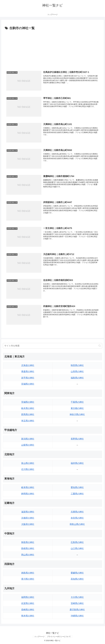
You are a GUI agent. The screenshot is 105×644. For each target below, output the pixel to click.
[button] (100, 346)
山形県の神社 (77, 372)
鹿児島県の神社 (77, 610)
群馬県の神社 (28, 414)
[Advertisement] (52, 49)
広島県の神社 (77, 542)
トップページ (39, 637)
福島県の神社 (77, 378)
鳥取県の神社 (28, 542)
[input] (52, 346)
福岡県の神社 (28, 597)
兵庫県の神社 (77, 512)
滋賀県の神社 (28, 512)
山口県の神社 (77, 548)
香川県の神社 (28, 579)
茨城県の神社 (28, 402)
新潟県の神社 (28, 439)
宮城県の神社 (28, 384)
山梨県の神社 (28, 445)
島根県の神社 (28, 548)
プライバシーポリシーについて (59, 637)
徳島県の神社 (28, 573)
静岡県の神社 (28, 494)
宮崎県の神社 (77, 603)
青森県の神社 (28, 372)
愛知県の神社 (77, 487)
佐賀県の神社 (28, 603)
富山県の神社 (28, 463)
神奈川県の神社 (77, 414)
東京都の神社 (77, 408)
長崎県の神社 (28, 610)
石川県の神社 (28, 469)
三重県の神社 (77, 494)
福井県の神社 (77, 463)
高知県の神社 (77, 579)
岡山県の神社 (28, 555)
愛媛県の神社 (77, 573)
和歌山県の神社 (77, 524)
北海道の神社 (28, 365)
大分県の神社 (77, 597)
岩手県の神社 (28, 378)
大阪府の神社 (28, 524)
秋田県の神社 (77, 365)
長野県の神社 (77, 439)
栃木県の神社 (28, 408)
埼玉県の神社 (28, 421)
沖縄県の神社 (77, 616)
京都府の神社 (28, 518)
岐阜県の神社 (28, 487)
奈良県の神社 (77, 518)
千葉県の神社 (77, 402)
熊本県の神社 (28, 616)
